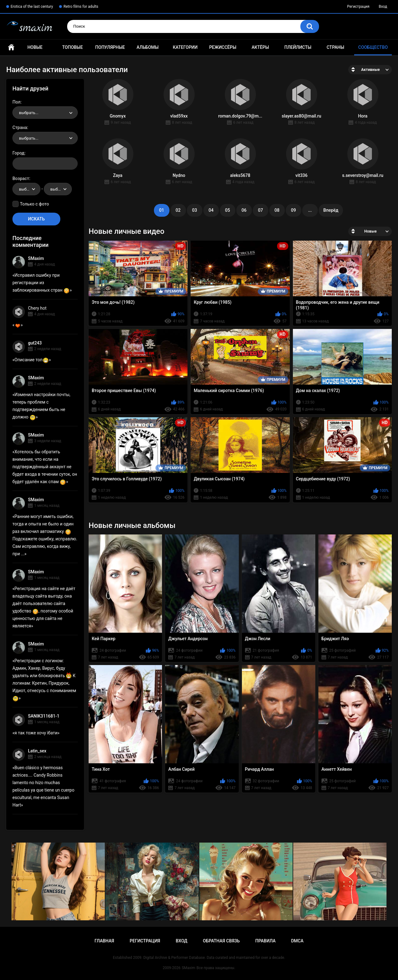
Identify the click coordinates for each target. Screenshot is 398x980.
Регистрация (358, 7)
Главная (11, 47)
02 (178, 210)
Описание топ (32, 360)
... (310, 210)
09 (294, 210)
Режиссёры (223, 47)
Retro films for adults (81, 7)
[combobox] (45, 113)
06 (244, 210)
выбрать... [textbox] (29, 113)
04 (211, 210)
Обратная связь (221, 941)
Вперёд (331, 210)
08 (277, 210)
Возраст (21, 178)
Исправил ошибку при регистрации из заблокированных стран (41, 283)
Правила (265, 941)
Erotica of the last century (32, 7)
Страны (335, 47)
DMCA (297, 941)
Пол (16, 102)
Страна (20, 127)
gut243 (35, 343)
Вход (383, 7)
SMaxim (36, 258)
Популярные (110, 47)
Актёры (260, 47)
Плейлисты (298, 47)
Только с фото (34, 204)
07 (261, 210)
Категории (185, 47)
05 (228, 210)
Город (19, 153)
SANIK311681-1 (44, 716)
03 (195, 210)
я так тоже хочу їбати (36, 733)
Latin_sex (37, 751)
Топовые (72, 47)
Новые (35, 47)
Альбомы (148, 47)
